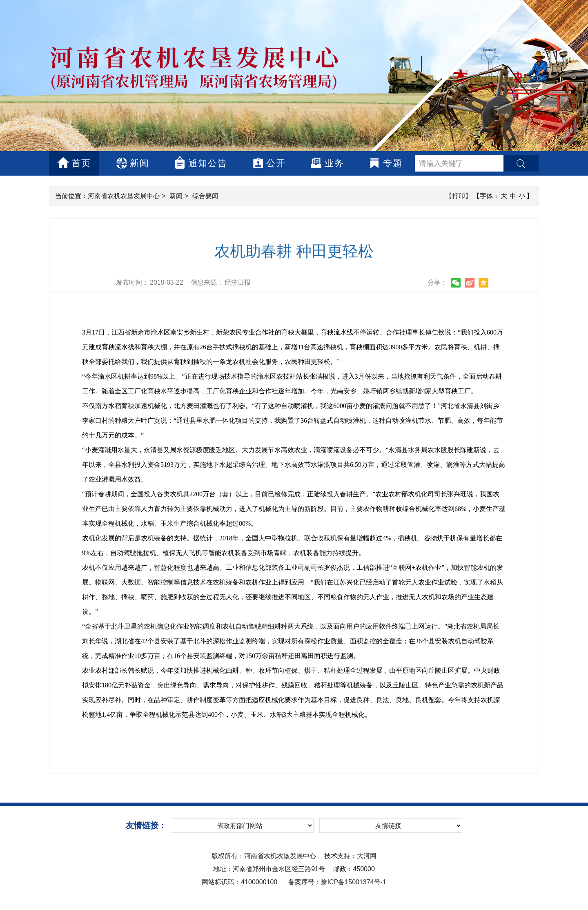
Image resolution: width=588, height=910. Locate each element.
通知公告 (201, 162)
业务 (327, 163)
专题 (386, 163)
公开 (269, 163)
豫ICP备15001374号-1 (354, 882)
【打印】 (459, 196)
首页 (74, 163)
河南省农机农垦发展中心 (124, 196)
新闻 (133, 163)
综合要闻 (205, 196)
